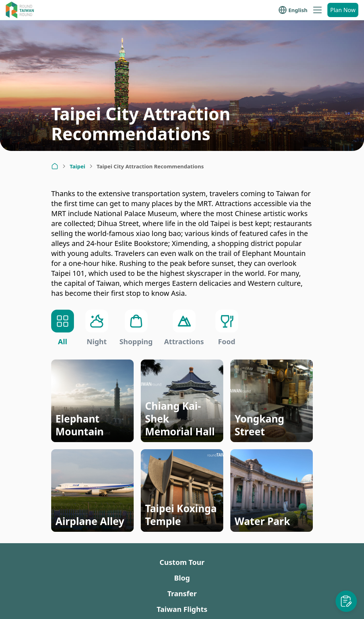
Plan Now (343, 10)
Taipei (77, 166)
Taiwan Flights (182, 609)
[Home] (55, 166)
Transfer (182, 594)
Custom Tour (182, 562)
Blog (182, 578)
